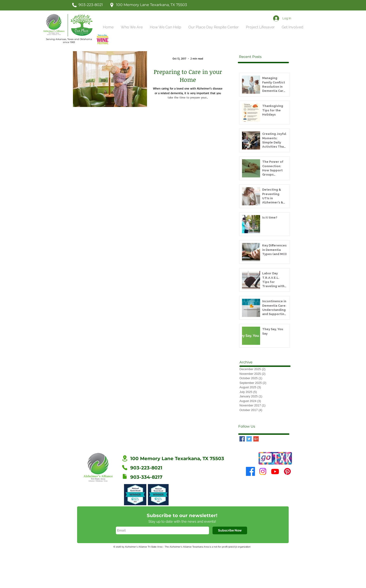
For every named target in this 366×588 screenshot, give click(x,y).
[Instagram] (263, 471)
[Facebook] (250, 471)
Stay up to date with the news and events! (182, 522)
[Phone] (125, 468)
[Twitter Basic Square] (249, 439)
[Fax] (125, 476)
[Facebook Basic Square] (242, 439)
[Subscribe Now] (230, 530)
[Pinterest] (287, 471)
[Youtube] (275, 471)
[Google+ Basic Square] (256, 439)
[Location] (125, 458)
